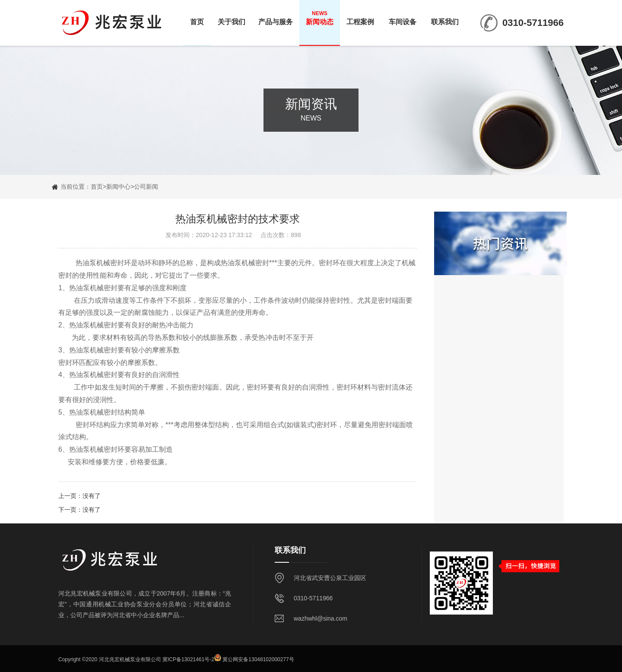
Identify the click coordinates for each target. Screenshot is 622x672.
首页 (197, 18)
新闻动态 (320, 18)
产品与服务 (276, 18)
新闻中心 (118, 187)
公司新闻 (146, 187)
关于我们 (232, 18)
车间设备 (403, 18)
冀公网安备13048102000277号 (258, 659)
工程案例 (360, 18)
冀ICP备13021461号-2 (188, 659)
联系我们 (445, 18)
